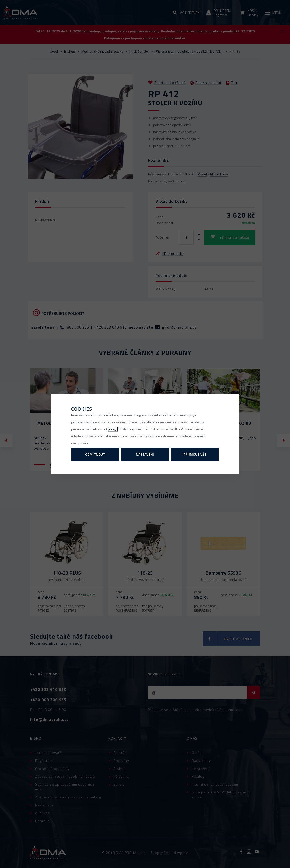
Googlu (113, 429)
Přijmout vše (195, 454)
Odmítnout (95, 454)
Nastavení (145, 454)
